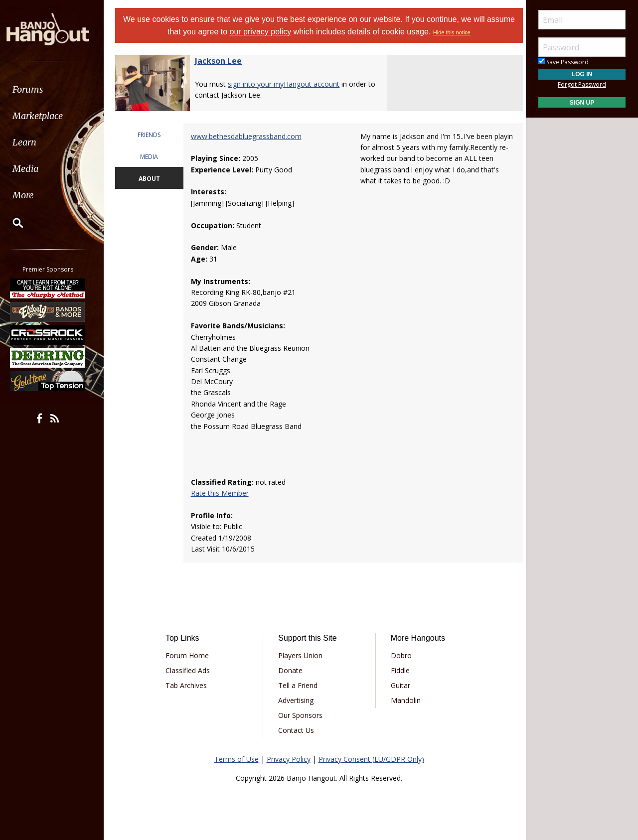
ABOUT (153, 179)
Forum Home (191, 655)
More (31, 195)
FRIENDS (153, 135)
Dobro (400, 655)
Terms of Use (237, 759)
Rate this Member (222, 493)
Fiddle (399, 670)
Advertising (297, 700)
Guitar (399, 685)
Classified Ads (191, 670)
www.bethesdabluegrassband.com (249, 136)
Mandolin (404, 700)
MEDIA (153, 157)
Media (34, 169)
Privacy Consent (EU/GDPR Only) (371, 759)
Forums (36, 89)
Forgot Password (582, 84)
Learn (33, 142)
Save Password (563, 62)
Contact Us (298, 730)
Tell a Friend (299, 685)
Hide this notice (467, 32)
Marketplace (46, 116)
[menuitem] (56, 89)
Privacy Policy (289, 759)
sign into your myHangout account (288, 84)
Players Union (302, 655)
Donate (292, 670)
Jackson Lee (223, 61)
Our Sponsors (302, 715)
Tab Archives (190, 685)
